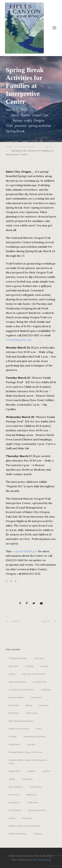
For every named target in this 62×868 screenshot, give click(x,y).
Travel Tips (40, 115)
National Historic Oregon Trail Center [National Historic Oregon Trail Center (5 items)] (25, 752)
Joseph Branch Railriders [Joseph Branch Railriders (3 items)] (35, 736)
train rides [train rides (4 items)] (27, 818)
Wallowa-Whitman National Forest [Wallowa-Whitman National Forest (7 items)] (24, 826)
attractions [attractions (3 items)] (39, 658)
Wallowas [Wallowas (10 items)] (38, 834)
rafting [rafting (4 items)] (12, 779)
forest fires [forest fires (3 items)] (44, 705)
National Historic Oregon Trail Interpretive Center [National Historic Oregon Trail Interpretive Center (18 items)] (28, 762)
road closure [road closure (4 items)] (27, 779)
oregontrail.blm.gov (25, 551)
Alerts (15, 115)
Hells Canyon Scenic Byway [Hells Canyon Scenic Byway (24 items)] (21, 721)
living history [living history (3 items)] (14, 744)
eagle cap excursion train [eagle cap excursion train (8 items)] (33, 674)
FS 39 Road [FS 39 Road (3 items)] (14, 713)
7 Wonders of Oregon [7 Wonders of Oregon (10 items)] (18, 658)
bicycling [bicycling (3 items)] (29, 666)
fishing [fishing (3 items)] (29, 705)
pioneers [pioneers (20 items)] (46, 771)
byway (18, 120)
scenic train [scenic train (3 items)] (14, 794)
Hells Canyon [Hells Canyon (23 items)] (32, 713)
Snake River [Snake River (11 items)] (33, 802)
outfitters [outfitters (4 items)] (31, 771)
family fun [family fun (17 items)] (46, 690)
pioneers (21, 126)
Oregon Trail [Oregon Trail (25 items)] (14, 771)
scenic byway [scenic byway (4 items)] (36, 787)
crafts (28, 120)
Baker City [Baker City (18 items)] (13, 666)
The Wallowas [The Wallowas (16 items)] (15, 810)
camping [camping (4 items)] (44, 666)
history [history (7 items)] (39, 729)
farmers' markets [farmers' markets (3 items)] (16, 697)
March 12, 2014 (16, 110)
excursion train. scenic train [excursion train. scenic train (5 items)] (21, 690)
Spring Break (15, 131)
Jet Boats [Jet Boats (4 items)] (12, 736)
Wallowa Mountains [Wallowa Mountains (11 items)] (18, 834)
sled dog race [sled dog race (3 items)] (14, 802)
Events (26, 115)
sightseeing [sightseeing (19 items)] (31, 794)
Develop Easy (42, 860)
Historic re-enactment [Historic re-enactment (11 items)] (19, 729)
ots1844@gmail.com (19, 340)
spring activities (40, 126)
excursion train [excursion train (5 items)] (40, 682)
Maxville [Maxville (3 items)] (31, 744)
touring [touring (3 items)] (12, 818)
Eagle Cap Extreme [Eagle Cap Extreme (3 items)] (17, 682)
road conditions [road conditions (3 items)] (16, 787)
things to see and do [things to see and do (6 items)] (37, 810)
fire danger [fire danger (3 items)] (14, 705)
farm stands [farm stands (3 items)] (36, 697)
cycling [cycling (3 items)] (12, 674)
